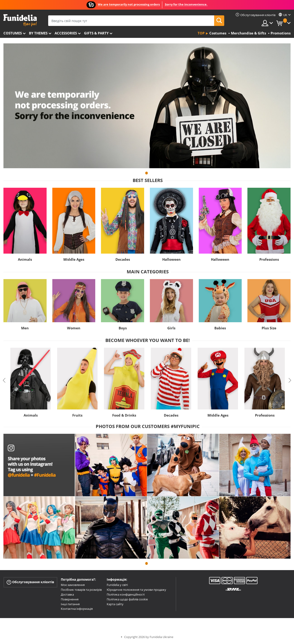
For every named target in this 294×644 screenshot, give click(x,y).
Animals (25, 259)
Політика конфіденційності (126, 594)
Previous (4, 380)
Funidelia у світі (117, 585)
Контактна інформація (77, 609)
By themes (38, 33)
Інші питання (70, 604)
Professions (269, 259)
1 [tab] (146, 175)
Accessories (66, 33)
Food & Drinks (124, 415)
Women (74, 328)
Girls (171, 328)
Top (201, 33)
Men (25, 328)
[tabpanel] (147, 106)
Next (290, 380)
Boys (123, 328)
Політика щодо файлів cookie (127, 599)
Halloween (171, 259)
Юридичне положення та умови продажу (136, 590)
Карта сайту (115, 604)
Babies (220, 328)
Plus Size (269, 328)
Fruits (77, 415)
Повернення (70, 599)
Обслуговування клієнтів (30, 582)
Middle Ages (74, 259)
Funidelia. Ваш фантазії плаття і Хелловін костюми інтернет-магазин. (20, 20)
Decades (123, 259)
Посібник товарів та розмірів (81, 590)
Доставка (67, 594)
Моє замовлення (73, 585)
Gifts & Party (96, 33)
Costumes (13, 33)
